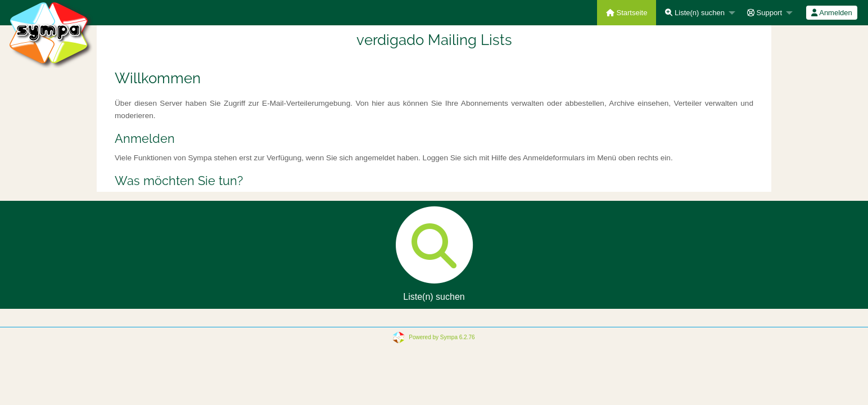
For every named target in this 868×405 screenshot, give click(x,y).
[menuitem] (627, 13)
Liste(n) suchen (695, 13)
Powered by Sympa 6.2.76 (442, 337)
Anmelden (831, 13)
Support (765, 13)
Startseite (627, 13)
